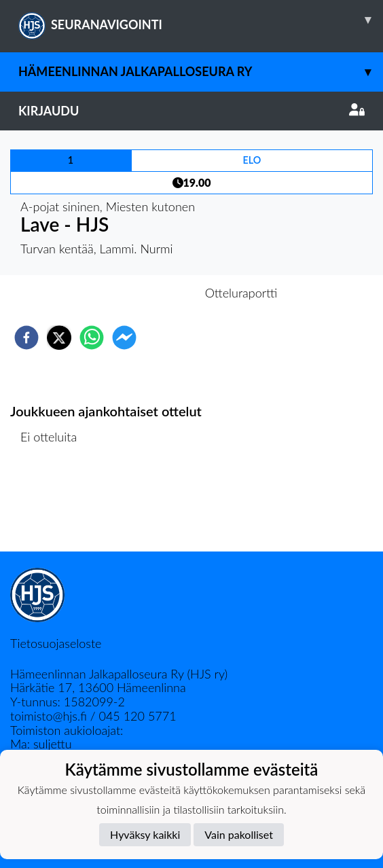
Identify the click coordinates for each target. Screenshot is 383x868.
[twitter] (59, 338)
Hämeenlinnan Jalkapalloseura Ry (201, 72)
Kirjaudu (191, 111)
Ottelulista (54, 506)
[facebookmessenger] (124, 338)
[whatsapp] (92, 338)
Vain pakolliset (239, 834)
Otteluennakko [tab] (145, 293)
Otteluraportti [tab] (241, 293)
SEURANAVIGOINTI (201, 20)
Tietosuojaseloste (56, 643)
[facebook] (26, 338)
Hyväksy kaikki (145, 834)
